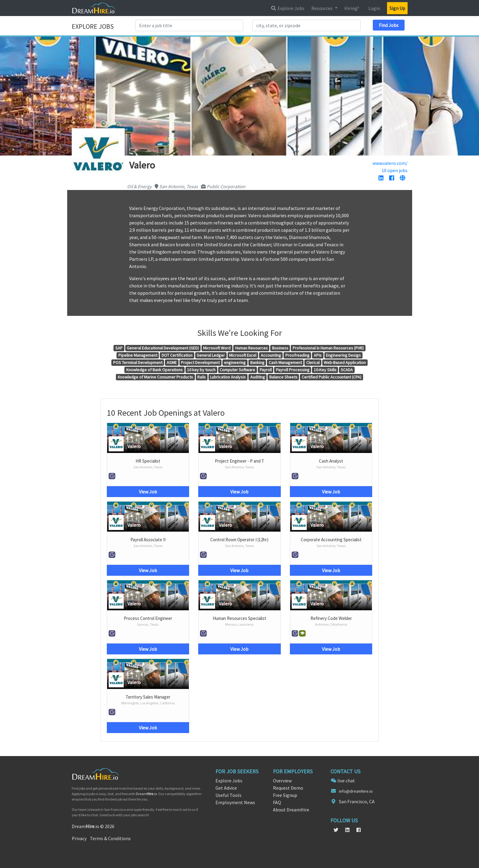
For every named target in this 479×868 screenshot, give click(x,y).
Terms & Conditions (110, 838)
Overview (282, 781)
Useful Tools (228, 795)
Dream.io (146, 794)
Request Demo (288, 788)
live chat (346, 781)
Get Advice (226, 788)
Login (374, 8)
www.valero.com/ (390, 163)
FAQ (277, 802)
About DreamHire (291, 810)
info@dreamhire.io (356, 791)
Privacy (79, 838)
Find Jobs (389, 25)
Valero (134, 446)
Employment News (235, 802)
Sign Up (397, 8)
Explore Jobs (287, 8)
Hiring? (352, 8)
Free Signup (285, 795)
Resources (322, 8)
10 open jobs (395, 170)
